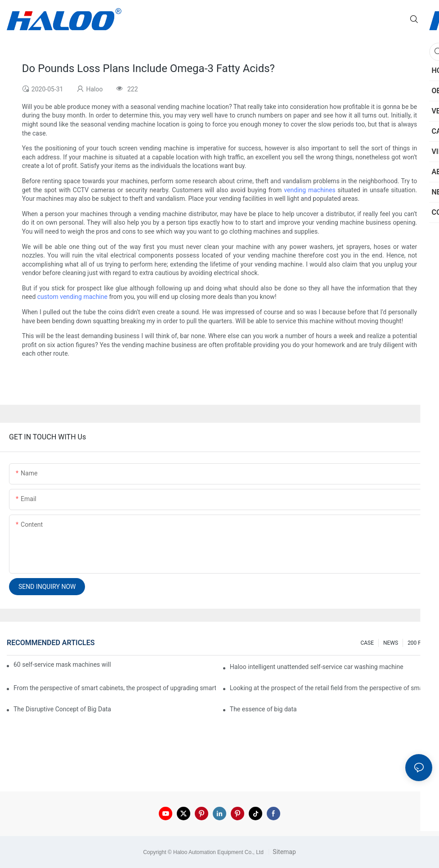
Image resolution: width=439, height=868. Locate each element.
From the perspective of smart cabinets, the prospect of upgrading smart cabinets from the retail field (115, 688)
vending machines (309, 190)
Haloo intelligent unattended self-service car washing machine (317, 667)
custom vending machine (72, 297)
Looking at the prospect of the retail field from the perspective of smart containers (331, 688)
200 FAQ (418, 643)
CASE (367, 643)
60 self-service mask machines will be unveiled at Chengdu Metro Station (63, 665)
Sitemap (284, 852)
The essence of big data (263, 709)
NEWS (391, 643)
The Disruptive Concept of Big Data (62, 709)
